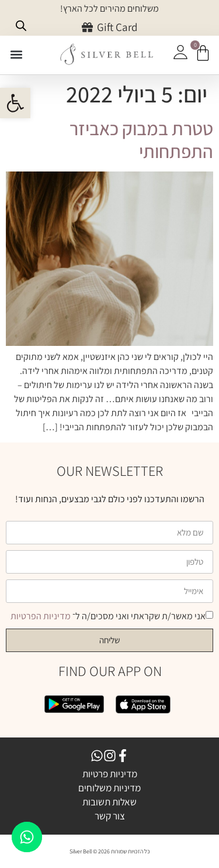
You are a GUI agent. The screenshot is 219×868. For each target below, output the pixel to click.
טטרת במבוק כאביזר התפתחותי (141, 139)
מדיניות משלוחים (109, 788)
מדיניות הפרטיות (41, 616)
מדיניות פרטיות (110, 774)
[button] (16, 55)
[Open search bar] (21, 26)
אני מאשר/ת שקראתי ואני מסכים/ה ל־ (108, 616)
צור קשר (110, 816)
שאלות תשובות (109, 802)
